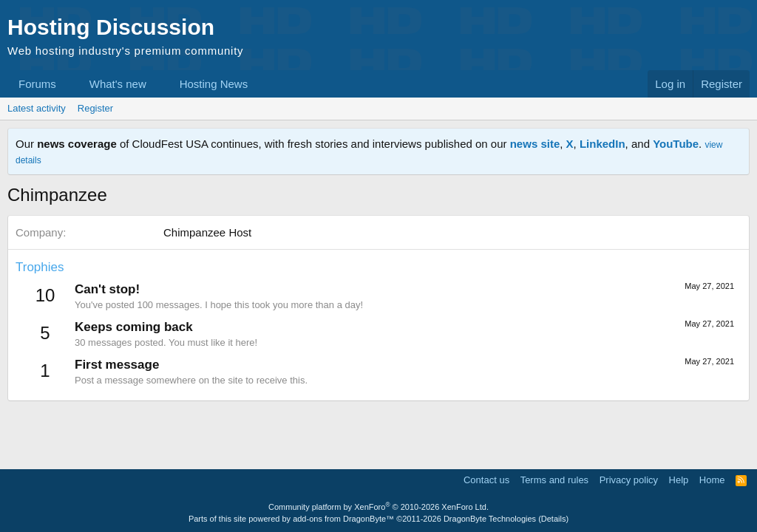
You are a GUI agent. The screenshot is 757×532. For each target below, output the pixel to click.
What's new (118, 84)
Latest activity (37, 108)
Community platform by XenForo (378, 507)
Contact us (486, 480)
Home (712, 480)
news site (535, 144)
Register (95, 108)
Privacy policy (629, 480)
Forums (37, 84)
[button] (68, 84)
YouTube (676, 144)
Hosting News (214, 84)
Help (679, 480)
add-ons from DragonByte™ (343, 519)
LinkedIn (602, 144)
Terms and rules (554, 480)
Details (554, 519)
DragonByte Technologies (490, 519)
